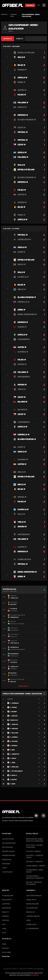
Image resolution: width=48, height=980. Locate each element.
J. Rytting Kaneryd (16, 771)
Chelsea (5, 920)
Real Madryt (7, 900)
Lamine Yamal (31, 924)
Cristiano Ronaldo (34, 895)
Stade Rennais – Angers (36, 866)
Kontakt (6, 948)
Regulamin (6, 952)
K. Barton (13, 779)
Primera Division (9, 855)
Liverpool (6, 904)
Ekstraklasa (7, 847)
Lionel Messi (31, 900)
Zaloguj (30, 5)
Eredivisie (6, 864)
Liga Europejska (9, 843)
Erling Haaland (32, 904)
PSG (4, 924)
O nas (4, 944)
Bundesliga (7, 859)
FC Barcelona (8, 895)
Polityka (6, 956)
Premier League (8, 851)
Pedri (28, 920)
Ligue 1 (5, 868)
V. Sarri (13, 784)
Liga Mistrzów (8, 839)
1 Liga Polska (7, 872)
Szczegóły (35, 975)
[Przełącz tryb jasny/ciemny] (39, 5)
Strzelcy (20, 39)
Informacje (8, 39)
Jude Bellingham (33, 916)
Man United (6, 908)
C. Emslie (13, 758)
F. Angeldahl (15, 767)
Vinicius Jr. (31, 912)
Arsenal (6, 916)
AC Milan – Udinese (33, 851)
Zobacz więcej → (24, 686)
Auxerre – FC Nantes (34, 861)
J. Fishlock (14, 716)
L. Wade (13, 763)
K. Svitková (14, 741)
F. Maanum (14, 712)
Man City (6, 912)
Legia (4, 928)
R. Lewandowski (32, 928)
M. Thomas (14, 707)
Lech (4, 933)
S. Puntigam (14, 729)
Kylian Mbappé (32, 908)
